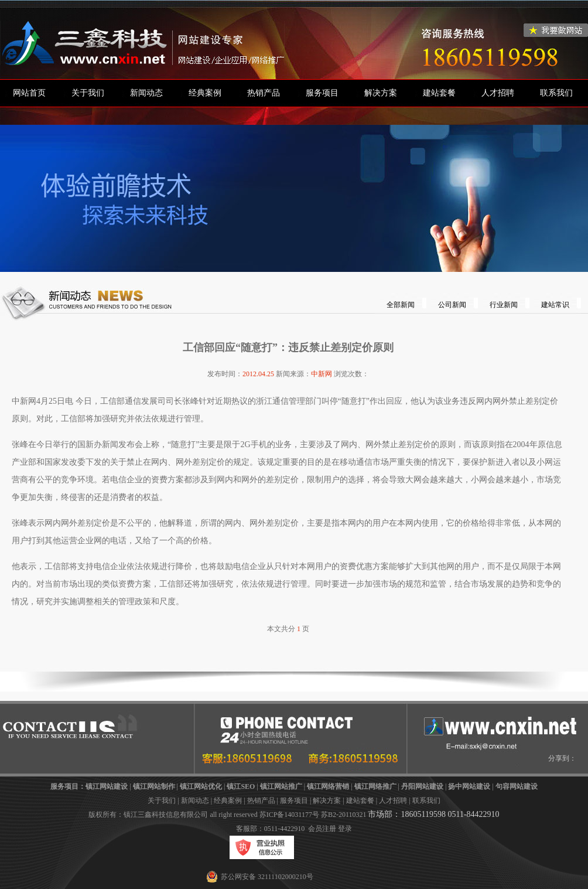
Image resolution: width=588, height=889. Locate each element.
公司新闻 (452, 305)
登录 (345, 829)
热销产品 (264, 93)
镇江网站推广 (281, 786)
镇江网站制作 (154, 786)
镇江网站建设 (107, 786)
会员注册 (322, 829)
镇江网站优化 (201, 786)
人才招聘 (498, 93)
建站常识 (555, 305)
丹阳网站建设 (422, 786)
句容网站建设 (517, 786)
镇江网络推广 (375, 786)
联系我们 (556, 93)
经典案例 (205, 93)
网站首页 (29, 93)
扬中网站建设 (469, 786)
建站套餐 (439, 93)
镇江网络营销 (328, 786)
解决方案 (381, 93)
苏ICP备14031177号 (289, 815)
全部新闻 (401, 305)
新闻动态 (146, 93)
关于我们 (88, 93)
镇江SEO (241, 786)
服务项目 (322, 93)
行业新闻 (504, 305)
